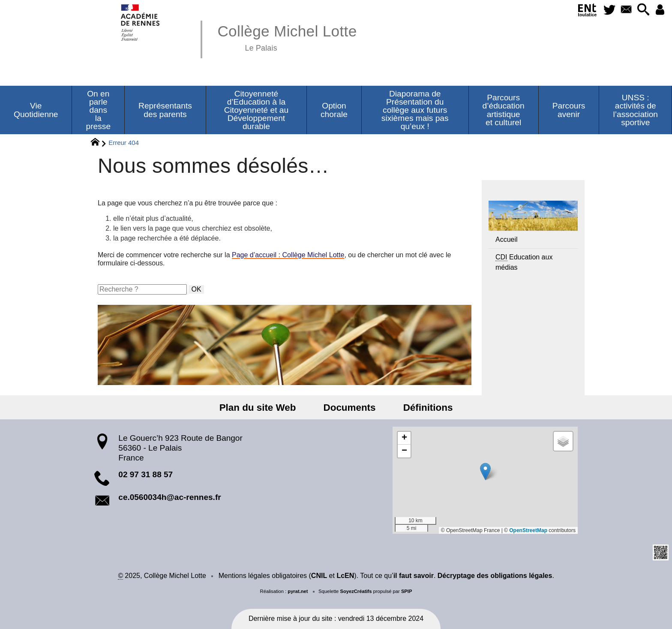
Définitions (423, 408)
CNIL (319, 576)
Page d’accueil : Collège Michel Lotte (288, 255)
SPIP (407, 591)
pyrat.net (298, 591)
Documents (350, 408)
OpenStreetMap (528, 530)
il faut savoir (414, 576)
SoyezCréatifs (356, 591)
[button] (640, 10)
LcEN (345, 576)
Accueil (507, 239)
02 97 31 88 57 (145, 474)
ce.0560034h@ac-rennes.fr (169, 497)
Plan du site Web (263, 408)
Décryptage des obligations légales (495, 576)
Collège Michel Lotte (287, 37)
